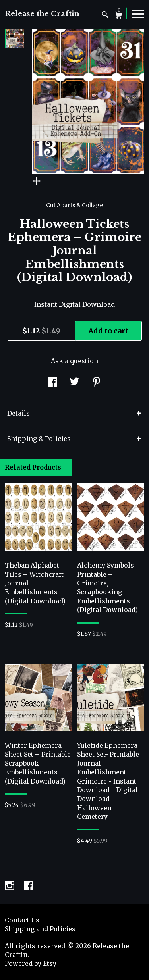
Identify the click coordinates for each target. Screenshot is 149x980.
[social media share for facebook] (52, 383)
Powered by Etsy (31, 963)
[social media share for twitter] (74, 383)
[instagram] (10, 886)
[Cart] (119, 16)
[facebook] (29, 886)
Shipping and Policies (40, 929)
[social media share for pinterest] (97, 383)
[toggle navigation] (138, 13)
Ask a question (74, 361)
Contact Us (22, 920)
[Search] (105, 16)
